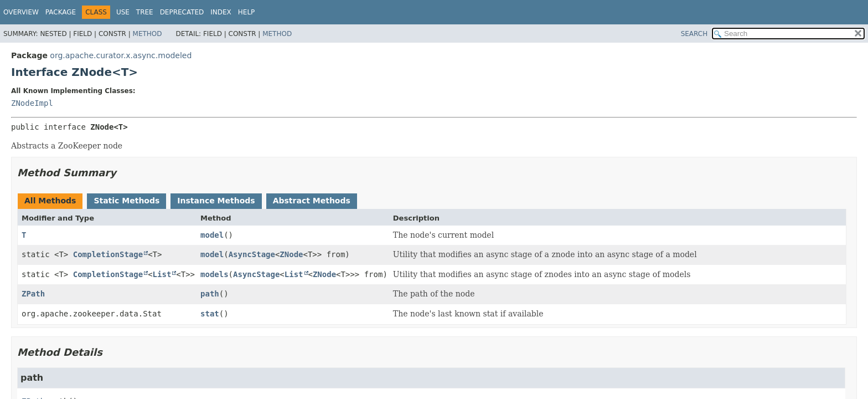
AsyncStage (252, 254)
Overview (21, 12)
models (215, 274)
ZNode (291, 254)
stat (210, 314)
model (212, 235)
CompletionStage (108, 254)
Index (221, 12)
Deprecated (182, 12)
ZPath (33, 294)
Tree (145, 12)
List (162, 274)
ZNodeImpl (32, 103)
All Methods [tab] (50, 201)
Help (247, 12)
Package (61, 12)
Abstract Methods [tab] (312, 201)
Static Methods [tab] (126, 201)
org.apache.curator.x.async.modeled (121, 55)
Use (123, 12)
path (210, 294)
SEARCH (694, 34)
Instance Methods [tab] (216, 201)
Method (148, 34)
